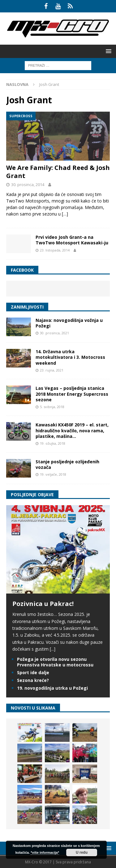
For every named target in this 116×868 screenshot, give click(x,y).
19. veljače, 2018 (53, 474)
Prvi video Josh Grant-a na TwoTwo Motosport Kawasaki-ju (72, 240)
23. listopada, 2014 (55, 250)
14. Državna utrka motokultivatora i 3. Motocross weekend (70, 357)
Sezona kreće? (33, 680)
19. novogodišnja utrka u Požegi (52, 688)
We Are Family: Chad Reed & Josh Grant (58, 172)
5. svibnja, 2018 (52, 407)
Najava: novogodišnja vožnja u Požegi (69, 323)
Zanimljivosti (27, 307)
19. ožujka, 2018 (53, 443)
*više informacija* (45, 852)
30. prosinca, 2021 (54, 333)
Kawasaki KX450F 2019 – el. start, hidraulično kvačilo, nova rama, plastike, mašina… (72, 430)
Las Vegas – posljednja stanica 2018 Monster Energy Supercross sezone (72, 394)
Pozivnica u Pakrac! (43, 604)
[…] (65, 214)
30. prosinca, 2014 (28, 185)
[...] (53, 649)
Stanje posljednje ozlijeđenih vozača (67, 464)
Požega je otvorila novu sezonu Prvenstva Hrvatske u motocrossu (55, 662)
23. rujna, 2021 (52, 370)
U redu (82, 852)
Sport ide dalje (33, 672)
